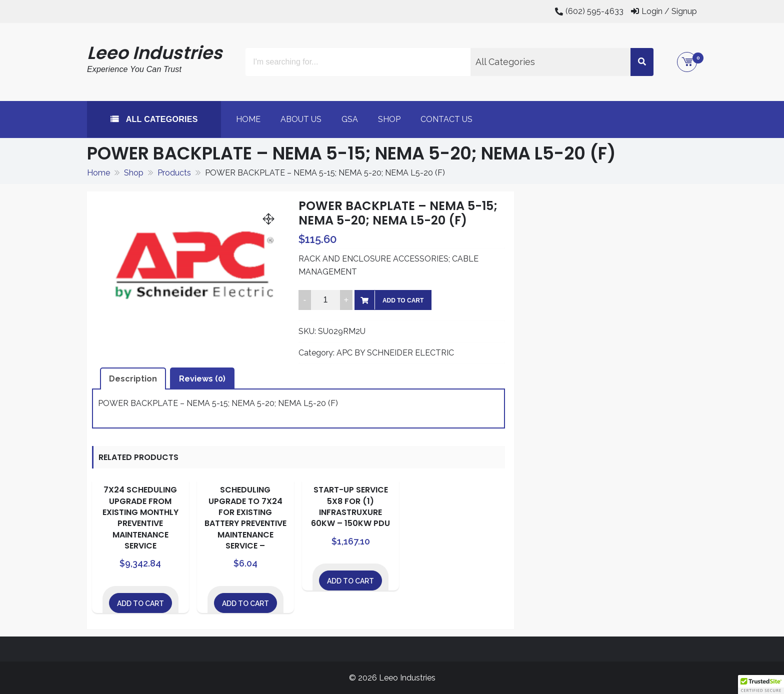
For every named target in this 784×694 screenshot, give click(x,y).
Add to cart (403, 300)
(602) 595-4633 (594, 11)
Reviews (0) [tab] (202, 379)
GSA (350, 119)
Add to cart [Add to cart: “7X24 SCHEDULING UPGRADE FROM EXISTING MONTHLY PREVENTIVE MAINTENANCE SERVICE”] (140, 603)
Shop (389, 119)
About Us (301, 119)
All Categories (161, 119)
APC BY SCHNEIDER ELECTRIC (395, 353)
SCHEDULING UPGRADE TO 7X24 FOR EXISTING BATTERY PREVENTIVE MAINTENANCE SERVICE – (245, 518)
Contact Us (446, 119)
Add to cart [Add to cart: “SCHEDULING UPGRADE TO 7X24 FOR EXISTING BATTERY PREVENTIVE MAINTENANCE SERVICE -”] (245, 603)
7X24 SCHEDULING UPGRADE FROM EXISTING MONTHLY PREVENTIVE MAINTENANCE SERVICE (140, 518)
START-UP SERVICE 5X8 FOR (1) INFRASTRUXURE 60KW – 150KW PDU (350, 506)
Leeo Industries (154, 53)
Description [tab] (133, 379)
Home (248, 119)
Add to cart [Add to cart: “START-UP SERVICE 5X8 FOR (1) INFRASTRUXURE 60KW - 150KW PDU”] (350, 581)
